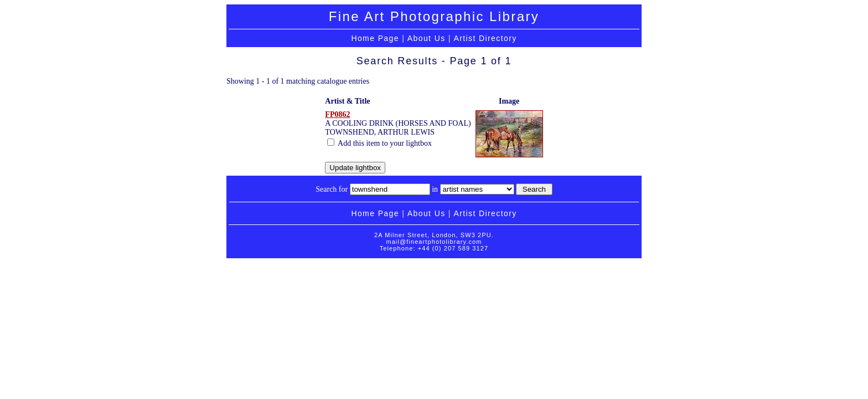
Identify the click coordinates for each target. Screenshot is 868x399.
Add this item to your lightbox (379, 143)
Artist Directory (485, 38)
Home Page (375, 38)
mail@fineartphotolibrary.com (434, 242)
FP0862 (337, 114)
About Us (427, 38)
